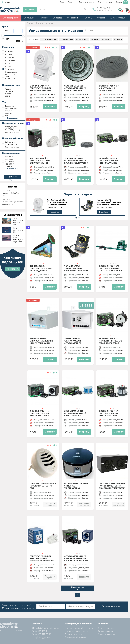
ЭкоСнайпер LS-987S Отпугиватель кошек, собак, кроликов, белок (110, 268)
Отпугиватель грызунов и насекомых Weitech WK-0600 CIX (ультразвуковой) (112, 486)
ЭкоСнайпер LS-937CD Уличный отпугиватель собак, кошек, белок (110, 341)
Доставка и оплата (106, 628)
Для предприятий (11, 18)
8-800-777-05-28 (104, 11)
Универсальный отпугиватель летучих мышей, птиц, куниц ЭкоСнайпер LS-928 (41, 341)
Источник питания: (13, 123)
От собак (101, 18)
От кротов (58, 18)
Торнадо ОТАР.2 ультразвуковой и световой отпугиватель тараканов (109, 202)
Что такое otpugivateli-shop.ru (79, 628)
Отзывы (122, 2)
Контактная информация (76, 631)
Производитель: (11, 85)
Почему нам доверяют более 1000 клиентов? (12, 203)
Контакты (109, 2)
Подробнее (54, 212)
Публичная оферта (74, 634)
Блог (100, 2)
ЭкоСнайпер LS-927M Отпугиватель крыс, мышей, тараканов (109, 413)
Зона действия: (11, 153)
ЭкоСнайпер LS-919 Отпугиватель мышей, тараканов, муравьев (41, 88)
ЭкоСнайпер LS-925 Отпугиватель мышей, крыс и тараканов (75, 88)
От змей (44, 18)
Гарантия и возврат (107, 634)
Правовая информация (76, 637)
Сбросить (13, 180)
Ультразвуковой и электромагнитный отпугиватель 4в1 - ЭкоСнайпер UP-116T (40, 161)
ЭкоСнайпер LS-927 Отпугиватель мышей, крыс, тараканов (75, 413)
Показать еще (78, 587)
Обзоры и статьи (13, 215)
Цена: (5, 27)
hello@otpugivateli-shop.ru (46, 628)
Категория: (8, 47)
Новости (13, 187)
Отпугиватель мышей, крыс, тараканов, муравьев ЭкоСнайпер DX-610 (43, 558)
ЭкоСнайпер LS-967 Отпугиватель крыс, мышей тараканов (109, 161)
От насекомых (74, 18)
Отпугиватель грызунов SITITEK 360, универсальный (76, 486)
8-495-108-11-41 (104, 8)
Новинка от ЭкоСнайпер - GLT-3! (11, 194)
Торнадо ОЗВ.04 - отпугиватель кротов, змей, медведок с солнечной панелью (41, 268)
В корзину (50, 107)
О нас (62, 2)
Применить (13, 177)
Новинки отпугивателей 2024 (18, 230)
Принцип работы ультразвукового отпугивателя (18, 239)
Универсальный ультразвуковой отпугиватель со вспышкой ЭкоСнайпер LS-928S (78, 341)
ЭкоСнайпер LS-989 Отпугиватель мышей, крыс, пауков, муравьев (76, 161)
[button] (41, 83)
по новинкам (107, 40)
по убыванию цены (66, 40)
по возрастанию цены (49, 40)
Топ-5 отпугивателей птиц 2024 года (18, 222)
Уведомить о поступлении (50, 504)
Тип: (5, 102)
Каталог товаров (105, 631)
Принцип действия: (13, 138)
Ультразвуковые (118, 18)
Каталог (30, 9)
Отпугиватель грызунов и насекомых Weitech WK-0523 (43, 486)
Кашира (6, 2)
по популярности (82, 40)
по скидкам (118, 40)
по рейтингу (95, 40)
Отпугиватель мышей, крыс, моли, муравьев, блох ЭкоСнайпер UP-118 (76, 558)
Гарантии (72, 2)
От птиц (89, 18)
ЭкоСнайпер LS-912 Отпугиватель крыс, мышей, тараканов (40, 413)
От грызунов (30, 18)
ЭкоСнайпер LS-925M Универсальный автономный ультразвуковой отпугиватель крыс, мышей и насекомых (109, 88)
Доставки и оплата (87, 2)
